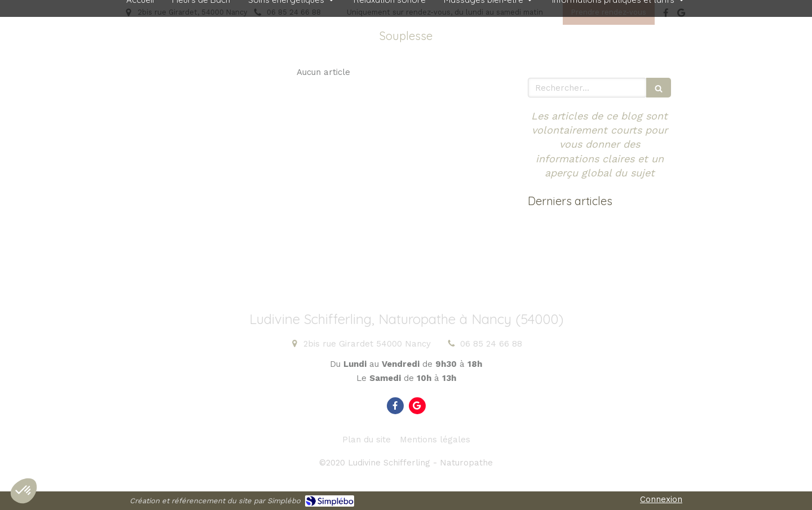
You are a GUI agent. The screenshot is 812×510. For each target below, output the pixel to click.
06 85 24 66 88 (491, 344)
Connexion (661, 499)
